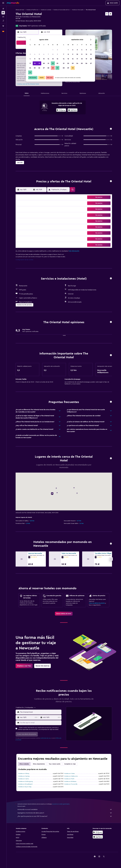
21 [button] (48, 63)
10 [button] (30, 59)
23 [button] (57, 63)
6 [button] (44, 54)
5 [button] (39, 54)
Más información (74, 251)
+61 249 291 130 (21, 23)
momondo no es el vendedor (65, 809)
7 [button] (48, 54)
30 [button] (57, 68)
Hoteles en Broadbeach (25, 784)
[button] (3, 3)
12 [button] (39, 59)
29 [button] (53, 68)
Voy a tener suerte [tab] (55, 764)
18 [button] (35, 63)
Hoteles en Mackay (24, 776)
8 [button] (53, 54)
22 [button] (53, 63)
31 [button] (30, 72)
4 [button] (35, 54)
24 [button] (30, 68)
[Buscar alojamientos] (3, 13)
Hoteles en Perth (69, 779)
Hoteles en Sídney (24, 774)
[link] (64, 614)
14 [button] (48, 59)
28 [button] (48, 68)
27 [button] (44, 68)
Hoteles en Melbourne (71, 776)
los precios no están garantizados (61, 804)
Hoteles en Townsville (71, 784)
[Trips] (3, 26)
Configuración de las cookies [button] (24, 260)
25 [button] (35, 68)
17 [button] (30, 63)
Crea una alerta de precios (97, 603)
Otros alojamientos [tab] (39, 764)
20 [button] (44, 63)
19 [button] (39, 63)
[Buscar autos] (3, 17)
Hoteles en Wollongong (25, 781)
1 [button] (53, 50)
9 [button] (57, 54)
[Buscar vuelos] (3, 9)
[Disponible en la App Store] (73, 110)
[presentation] (73, 110)
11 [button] (35, 59)
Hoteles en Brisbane (70, 781)
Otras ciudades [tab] (24, 764)
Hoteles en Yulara (69, 774)
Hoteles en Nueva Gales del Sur (61, 10)
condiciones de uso (45, 738)
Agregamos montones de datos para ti (65, 813)
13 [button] (44, 59)
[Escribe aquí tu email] (40, 723)
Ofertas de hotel (20, 10)
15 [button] (53, 59)
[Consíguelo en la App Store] (98, 837)
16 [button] (57, 59)
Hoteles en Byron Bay (25, 787)
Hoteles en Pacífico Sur (32, 10)
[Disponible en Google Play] (61, 110)
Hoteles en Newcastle (78, 10)
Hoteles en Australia (46, 10)
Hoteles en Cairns (24, 779)
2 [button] (57, 50)
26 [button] (39, 68)
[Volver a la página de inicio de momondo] (13, 3)
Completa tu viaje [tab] (70, 764)
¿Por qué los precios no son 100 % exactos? (65, 816)
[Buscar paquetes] (3, 21)
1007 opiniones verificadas (37, 26)
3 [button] (30, 54)
